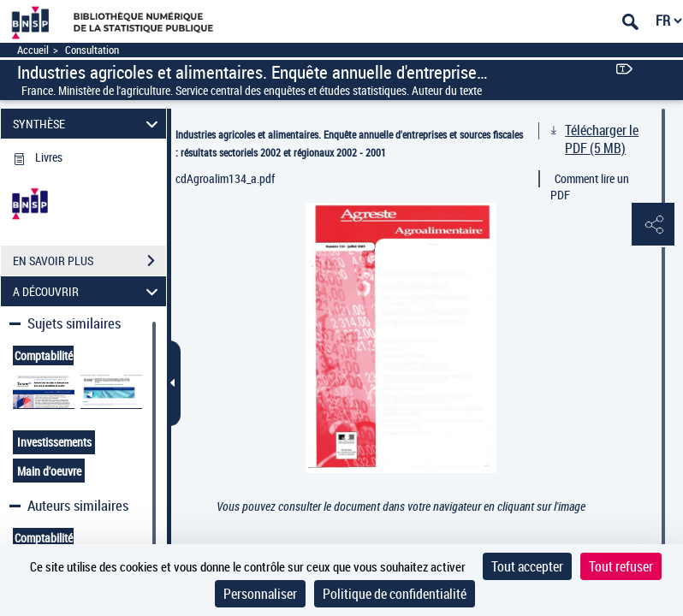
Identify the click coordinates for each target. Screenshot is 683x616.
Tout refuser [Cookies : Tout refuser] (621, 566)
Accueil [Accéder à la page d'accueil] (33, 50)
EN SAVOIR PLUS (89, 261)
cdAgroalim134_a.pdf (225, 178)
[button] (653, 225)
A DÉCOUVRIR (88, 291)
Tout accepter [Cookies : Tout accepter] (527, 566)
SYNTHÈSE (88, 124)
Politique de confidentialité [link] (395, 594)
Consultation (92, 50)
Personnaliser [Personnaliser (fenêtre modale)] (260, 594)
